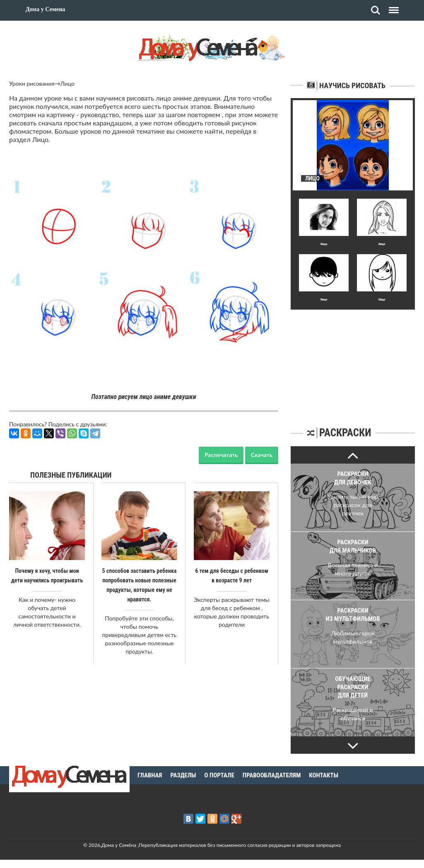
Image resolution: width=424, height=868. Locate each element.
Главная (150, 775)
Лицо (67, 83)
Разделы (183, 775)
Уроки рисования (32, 83)
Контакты (324, 775)
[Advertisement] (353, 361)
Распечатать (221, 455)
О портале (219, 775)
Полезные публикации (71, 475)
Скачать (262, 455)
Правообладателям (272, 775)
